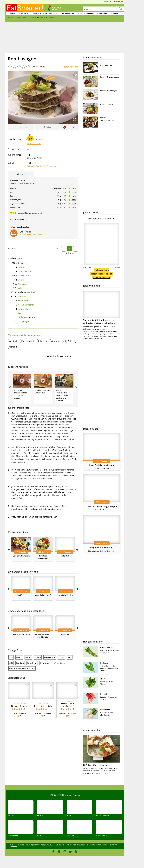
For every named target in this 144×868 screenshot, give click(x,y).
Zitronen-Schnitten (19, 706)
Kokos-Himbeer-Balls (43, 706)
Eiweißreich (21, 595)
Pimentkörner (24, 301)
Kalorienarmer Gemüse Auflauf (22, 668)
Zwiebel (21, 267)
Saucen (62, 657)
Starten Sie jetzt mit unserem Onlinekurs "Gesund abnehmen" (102, 308)
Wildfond (22, 296)
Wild (11, 663)
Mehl (20, 288)
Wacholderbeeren (26, 305)
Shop (115, 14)
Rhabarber (105, 694)
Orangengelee (24, 321)
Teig (70, 657)
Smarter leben (87, 14)
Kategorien (14, 847)
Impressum (49, 845)
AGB (42, 845)
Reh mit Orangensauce (109, 77)
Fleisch (19, 657)
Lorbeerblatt (23, 309)
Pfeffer (21, 317)
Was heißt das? (34, 144)
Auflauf (38, 657)
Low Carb (20, 663)
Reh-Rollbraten (106, 65)
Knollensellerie (24, 276)
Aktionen (103, 14)
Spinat (103, 678)
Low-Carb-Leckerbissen (102, 465)
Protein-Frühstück (65, 595)
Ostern (12, 14)
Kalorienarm (45, 663)
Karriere (21, 845)
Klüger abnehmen (66, 14)
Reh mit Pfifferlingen (108, 91)
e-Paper (117, 267)
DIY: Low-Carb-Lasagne (95, 765)
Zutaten (12, 249)
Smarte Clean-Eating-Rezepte (102, 506)
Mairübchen (105, 710)
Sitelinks (29, 845)
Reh (11, 657)
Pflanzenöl (22, 284)
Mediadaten (113, 845)
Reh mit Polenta (106, 104)
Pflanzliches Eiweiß (43, 595)
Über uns (13, 845)
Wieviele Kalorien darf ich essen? (42, 166)
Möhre (21, 280)
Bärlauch (104, 663)
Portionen (70, 253)
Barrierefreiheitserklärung (97, 845)
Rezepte (24, 14)
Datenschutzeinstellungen (75, 845)
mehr (74, 188)
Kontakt (36, 845)
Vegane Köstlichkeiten (102, 548)
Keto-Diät (65, 556)
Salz (19, 313)
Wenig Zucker (60, 663)
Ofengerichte (50, 657)
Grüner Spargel (107, 647)
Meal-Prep (65, 634)
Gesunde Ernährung (43, 14)
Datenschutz (59, 845)
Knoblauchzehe (25, 271)
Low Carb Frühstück (21, 556)
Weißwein (32, 292)
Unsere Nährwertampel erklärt (31, 213)
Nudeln (28, 657)
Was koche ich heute (21, 634)
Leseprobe (87, 267)
